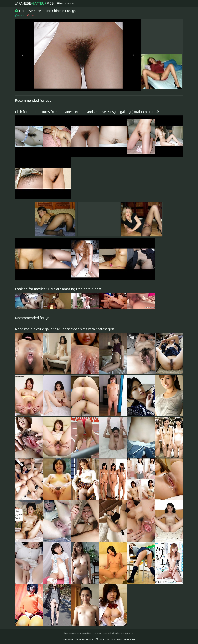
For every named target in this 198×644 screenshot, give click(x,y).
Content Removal (85, 639)
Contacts (68, 639)
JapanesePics (34, 3)
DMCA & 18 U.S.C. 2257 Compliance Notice (116, 639)
